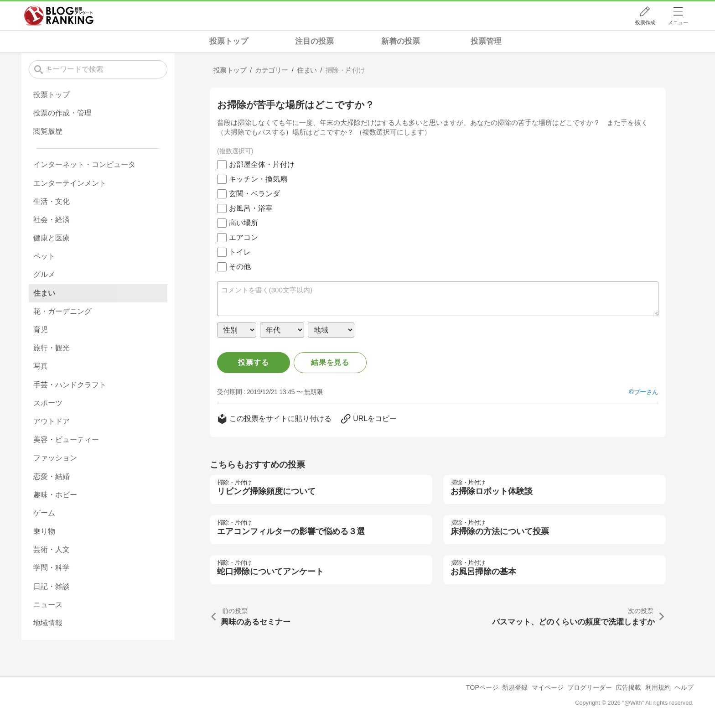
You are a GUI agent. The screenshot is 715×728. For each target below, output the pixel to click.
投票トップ (229, 41)
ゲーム (44, 513)
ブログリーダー (590, 687)
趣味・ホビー (55, 495)
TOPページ (482, 687)
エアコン (244, 237)
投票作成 (645, 22)
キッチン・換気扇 (258, 179)
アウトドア (52, 421)
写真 (41, 366)
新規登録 (515, 687)
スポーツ (48, 403)
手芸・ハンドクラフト (70, 385)
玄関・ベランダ (254, 194)
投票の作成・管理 (62, 113)
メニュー (678, 22)
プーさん (646, 392)
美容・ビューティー (66, 439)
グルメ (44, 274)
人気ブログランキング (59, 16)
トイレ (240, 252)
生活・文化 (52, 201)
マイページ (548, 687)
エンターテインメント (70, 183)
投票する (253, 362)
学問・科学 (52, 568)
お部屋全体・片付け (262, 164)
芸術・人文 (52, 549)
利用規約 (658, 687)
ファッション (55, 458)
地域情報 (48, 623)
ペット (44, 256)
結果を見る (330, 362)
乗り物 (44, 531)
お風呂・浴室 (251, 208)
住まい (44, 293)
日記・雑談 (52, 586)
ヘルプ (684, 687)
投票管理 (486, 41)
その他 (240, 267)
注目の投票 (314, 41)
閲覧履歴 (48, 131)
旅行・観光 (52, 348)
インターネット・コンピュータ (84, 164)
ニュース (48, 605)
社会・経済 (52, 220)
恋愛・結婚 (52, 476)
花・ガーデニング (62, 311)
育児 (41, 330)
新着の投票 (401, 41)
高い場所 (244, 223)
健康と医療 (52, 238)
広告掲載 (628, 687)
